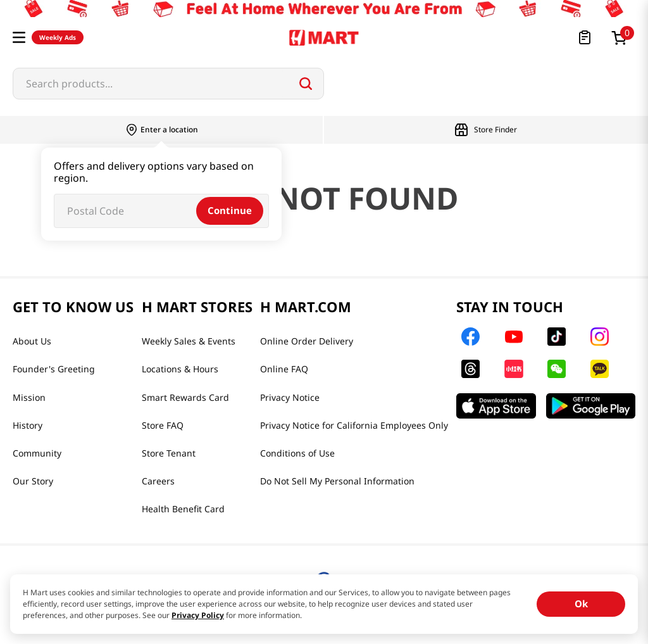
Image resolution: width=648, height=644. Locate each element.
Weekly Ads (58, 37)
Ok (581, 603)
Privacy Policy (198, 615)
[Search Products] (306, 84)
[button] (19, 37)
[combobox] (168, 84)
